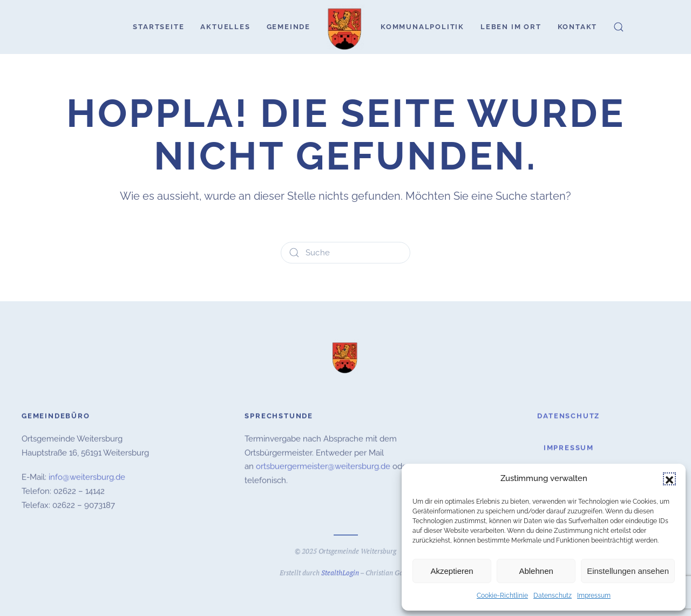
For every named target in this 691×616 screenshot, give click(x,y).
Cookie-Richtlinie (502, 595)
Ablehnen (536, 571)
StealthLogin (340, 572)
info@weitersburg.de (87, 477)
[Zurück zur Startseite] (345, 27)
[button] (669, 479)
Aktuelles (225, 27)
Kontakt (578, 27)
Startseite (158, 27)
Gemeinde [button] (289, 27)
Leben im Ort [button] (511, 27)
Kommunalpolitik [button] (422, 27)
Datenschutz (553, 595)
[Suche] (345, 253)
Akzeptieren (452, 571)
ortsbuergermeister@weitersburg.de (323, 466)
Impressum (594, 595)
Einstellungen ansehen (628, 571)
